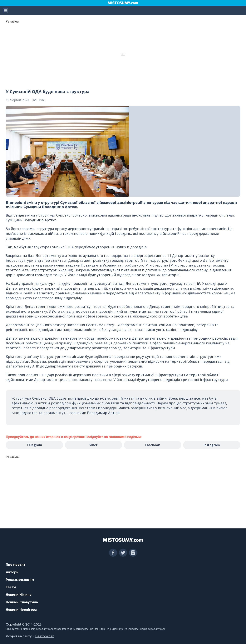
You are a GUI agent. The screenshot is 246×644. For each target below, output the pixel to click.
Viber (93, 445)
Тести (11, 587)
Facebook (153, 445)
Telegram (34, 445)
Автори (12, 572)
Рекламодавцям (20, 580)
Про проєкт (16, 565)
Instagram (212, 445)
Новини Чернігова (21, 610)
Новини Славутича (22, 602)
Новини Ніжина (19, 595)
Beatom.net (44, 636)
